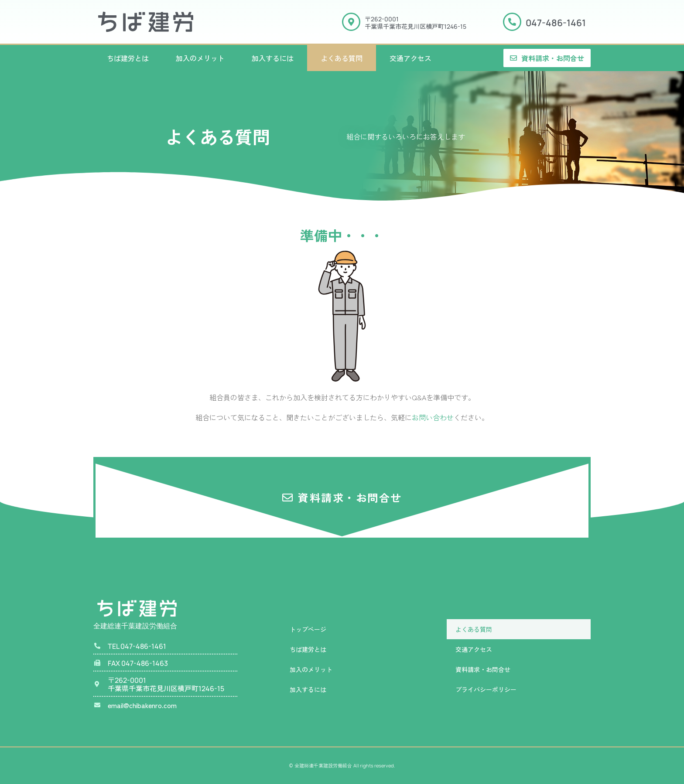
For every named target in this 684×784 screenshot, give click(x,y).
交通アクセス (410, 58)
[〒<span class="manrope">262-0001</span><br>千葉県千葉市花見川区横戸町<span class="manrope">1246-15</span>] (351, 22)
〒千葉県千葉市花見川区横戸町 (416, 22)
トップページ (308, 629)
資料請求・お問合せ (483, 669)
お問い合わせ (433, 417)
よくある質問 (342, 58)
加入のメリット (200, 58)
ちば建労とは (128, 58)
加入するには (273, 58)
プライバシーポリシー (486, 689)
